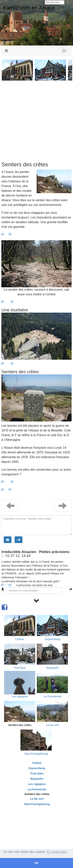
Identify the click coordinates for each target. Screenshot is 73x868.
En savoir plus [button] (57, 852)
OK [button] (37, 863)
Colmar (20, 639)
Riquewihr (53, 668)
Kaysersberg (53, 639)
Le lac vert (53, 725)
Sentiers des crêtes (20, 725)
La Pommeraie (52, 696)
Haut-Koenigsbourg (36, 754)
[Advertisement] (36, 121)
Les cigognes (20, 696)
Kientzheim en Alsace (29, 8)
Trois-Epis (20, 668)
